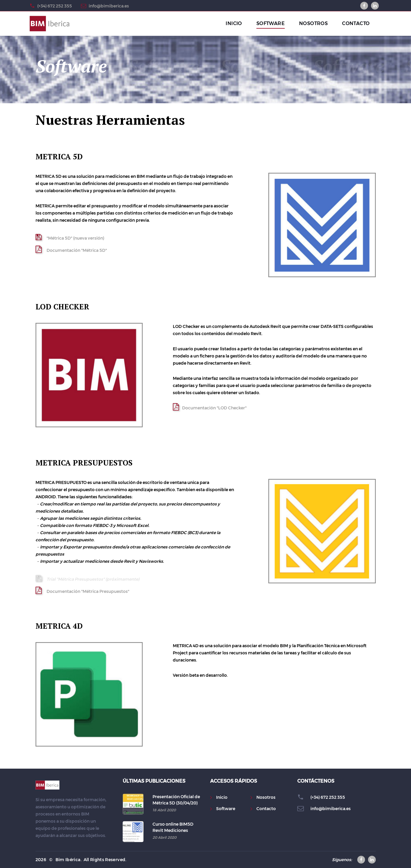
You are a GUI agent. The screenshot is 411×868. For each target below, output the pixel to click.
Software (226, 809)
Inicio (222, 797)
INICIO (234, 23)
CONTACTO (356, 23)
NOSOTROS (313, 23)
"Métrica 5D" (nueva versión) (70, 237)
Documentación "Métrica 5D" (71, 249)
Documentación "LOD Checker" (210, 407)
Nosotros (266, 797)
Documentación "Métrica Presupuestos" (82, 590)
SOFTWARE (271, 23)
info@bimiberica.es (109, 6)
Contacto (266, 809)
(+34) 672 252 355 (55, 6)
